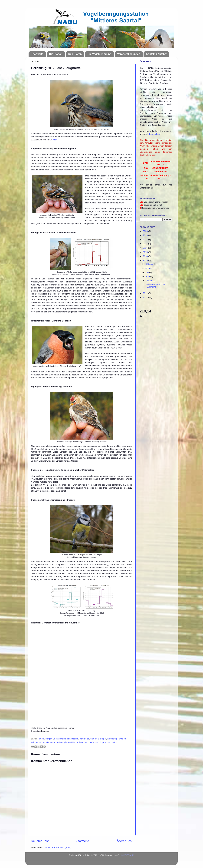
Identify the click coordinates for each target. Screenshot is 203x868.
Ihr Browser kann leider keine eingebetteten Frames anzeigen (82, 675)
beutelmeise (60, 739)
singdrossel (105, 742)
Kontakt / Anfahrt (156, 54)
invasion (122, 739)
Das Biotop (75, 54)
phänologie (62, 742)
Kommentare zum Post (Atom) (57, 847)
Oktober (150, 264)
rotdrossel (93, 742)
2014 (146, 256)
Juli (147, 272)
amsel (41, 739)
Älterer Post (125, 841)
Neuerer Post (40, 841)
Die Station (56, 54)
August (149, 268)
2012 (146, 293)
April (148, 277)
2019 (146, 235)
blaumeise (85, 739)
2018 (146, 240)
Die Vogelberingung (99, 54)
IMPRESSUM (128, 855)
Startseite (38, 54)
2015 (146, 252)
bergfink (49, 739)
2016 (146, 248)
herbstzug (112, 739)
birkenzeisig (73, 739)
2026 (146, 231)
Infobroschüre (154, 134)
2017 (146, 244)
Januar (149, 281)
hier (55, 140)
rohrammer (82, 742)
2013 (146, 260)
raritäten (72, 742)
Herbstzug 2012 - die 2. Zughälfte (156, 286)
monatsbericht (49, 742)
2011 (146, 297)
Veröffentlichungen (129, 54)
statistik (115, 742)
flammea (95, 739)
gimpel (103, 739)
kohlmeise (36, 742)
